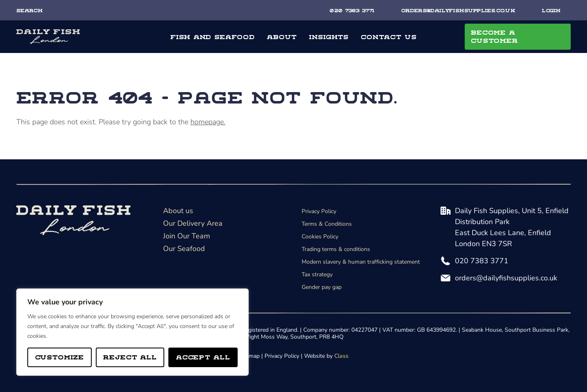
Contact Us (389, 36)
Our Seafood (184, 249)
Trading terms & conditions (336, 249)
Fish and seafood (213, 36)
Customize (60, 357)
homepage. (208, 122)
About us (178, 211)
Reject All (130, 357)
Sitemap (249, 356)
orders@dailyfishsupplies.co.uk (506, 278)
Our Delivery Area (193, 223)
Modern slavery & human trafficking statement (361, 262)
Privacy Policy (319, 211)
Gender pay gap (322, 287)
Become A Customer (494, 36)
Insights (329, 36)
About (282, 36)
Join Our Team (186, 236)
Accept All (203, 357)
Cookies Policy (320, 237)
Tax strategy (317, 274)
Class (341, 356)
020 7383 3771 (482, 261)
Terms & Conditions (327, 224)
